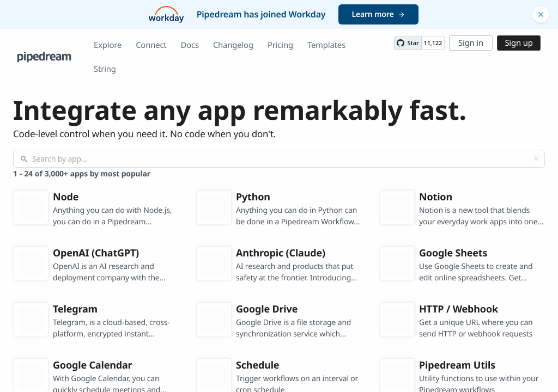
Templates (326, 45)
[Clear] (536, 158)
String (105, 69)
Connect (151, 45)
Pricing (280, 45)
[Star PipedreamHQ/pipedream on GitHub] (408, 43)
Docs (190, 45)
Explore (108, 45)
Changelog (233, 45)
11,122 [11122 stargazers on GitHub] (433, 43)
